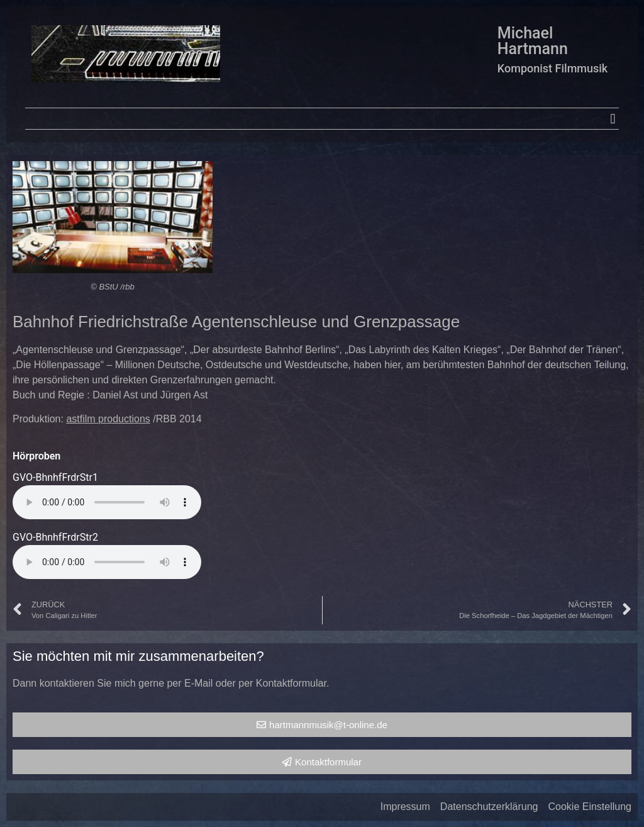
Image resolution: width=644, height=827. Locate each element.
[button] (613, 119)
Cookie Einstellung (590, 807)
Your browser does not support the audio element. (107, 502)
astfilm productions (108, 419)
